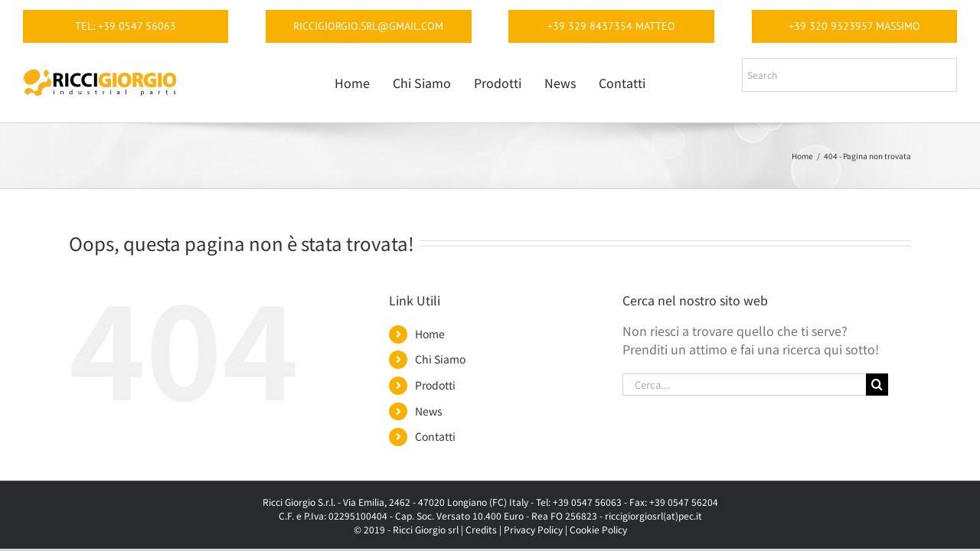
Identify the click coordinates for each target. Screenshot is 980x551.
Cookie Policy (598, 529)
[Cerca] (877, 385)
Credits (481, 529)
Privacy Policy (533, 529)
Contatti (435, 436)
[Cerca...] (744, 385)
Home (430, 334)
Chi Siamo (440, 359)
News (429, 411)
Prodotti (435, 385)
